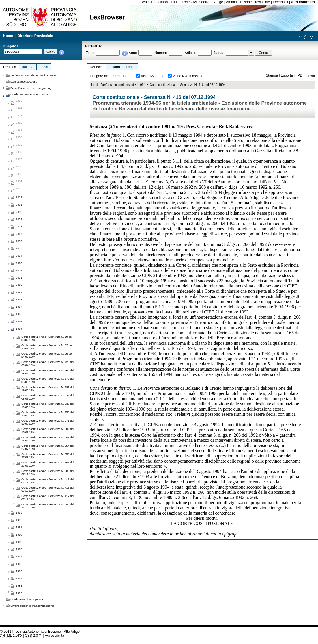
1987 (19, 556)
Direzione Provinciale (35, 36)
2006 (19, 241)
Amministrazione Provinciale (248, 2)
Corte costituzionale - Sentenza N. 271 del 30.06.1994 (48, 422)
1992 (19, 520)
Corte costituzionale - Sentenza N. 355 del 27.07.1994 (48, 456)
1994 (142, 85)
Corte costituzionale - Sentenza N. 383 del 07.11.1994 (48, 472)
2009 (19, 219)
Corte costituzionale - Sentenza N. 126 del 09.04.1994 (48, 363)
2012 (19, 197)
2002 (19, 270)
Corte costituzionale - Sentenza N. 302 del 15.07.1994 (48, 430)
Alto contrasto (303, 2)
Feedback (280, 2)
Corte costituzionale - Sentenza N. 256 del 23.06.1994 (48, 414)
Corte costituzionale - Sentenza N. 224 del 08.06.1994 (48, 397)
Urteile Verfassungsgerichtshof (113, 85)
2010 (19, 212)
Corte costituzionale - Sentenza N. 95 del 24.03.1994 (47, 355)
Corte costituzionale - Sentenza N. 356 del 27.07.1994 (48, 464)
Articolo (191, 53)
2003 (19, 263)
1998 (19, 299)
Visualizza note (153, 76)
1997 (19, 307)
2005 (19, 248)
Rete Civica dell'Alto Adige (203, 2)
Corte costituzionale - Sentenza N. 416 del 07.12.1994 (188, 85)
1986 (19, 564)
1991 (19, 527)
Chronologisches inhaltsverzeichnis (32, 606)
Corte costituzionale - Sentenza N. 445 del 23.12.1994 (48, 506)
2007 (19, 234)
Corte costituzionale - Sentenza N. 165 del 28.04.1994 (48, 372)
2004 (19, 256)
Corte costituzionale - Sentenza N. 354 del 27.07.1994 (48, 447)
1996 (19, 314)
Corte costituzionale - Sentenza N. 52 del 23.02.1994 (47, 347)
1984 (19, 578)
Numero (161, 53)
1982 (19, 593)
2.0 (31, 636)
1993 (19, 513)
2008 (19, 226)
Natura (219, 53)
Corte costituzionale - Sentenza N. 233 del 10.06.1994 (48, 405)
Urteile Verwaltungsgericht (27, 599)
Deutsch (147, 2)
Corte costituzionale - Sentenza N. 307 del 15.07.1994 (48, 439)
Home (8, 36)
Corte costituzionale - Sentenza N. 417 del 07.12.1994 (48, 498)
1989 (19, 542)
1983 (19, 585)
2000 (19, 285)
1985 (19, 571)
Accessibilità (54, 636)
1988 (19, 549)
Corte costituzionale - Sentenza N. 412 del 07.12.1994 (48, 481)
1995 (19, 321)
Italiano (162, 2)
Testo (90, 53)
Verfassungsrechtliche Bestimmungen (34, 75)
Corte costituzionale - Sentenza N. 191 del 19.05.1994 (48, 389)
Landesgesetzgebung (24, 82)
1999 (19, 292)
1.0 (9, 636)
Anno (133, 53)
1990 (19, 535)
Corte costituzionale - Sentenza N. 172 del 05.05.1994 (48, 380)
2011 (19, 205)
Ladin (175, 2)
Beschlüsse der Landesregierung (31, 88)
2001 (19, 278)
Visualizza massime (188, 76)
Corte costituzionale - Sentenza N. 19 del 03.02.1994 (47, 338)
